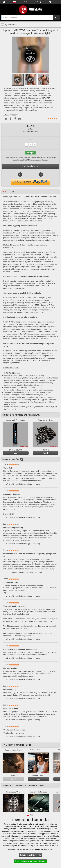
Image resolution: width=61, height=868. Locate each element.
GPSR (12, 192)
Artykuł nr (7, 115)
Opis (5, 192)
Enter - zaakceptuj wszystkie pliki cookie (30, 861)
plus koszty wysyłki (30, 131)
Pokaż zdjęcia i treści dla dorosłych (31, 56)
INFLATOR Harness (12, 373)
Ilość (30, 139)
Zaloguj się (39, 2)
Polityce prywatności (45, 849)
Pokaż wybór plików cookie (30, 855)
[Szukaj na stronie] (56, 18)
